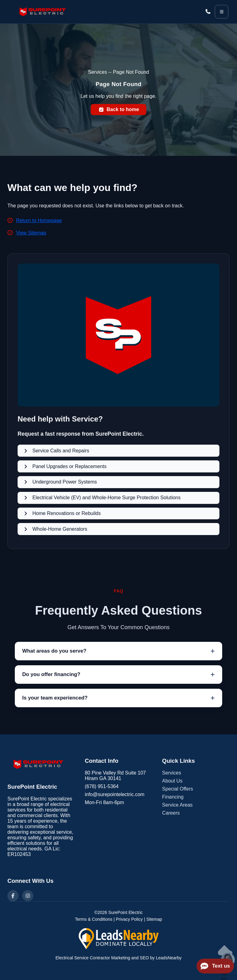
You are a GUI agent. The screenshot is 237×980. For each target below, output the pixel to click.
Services (171, 773)
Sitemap (154, 919)
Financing (173, 797)
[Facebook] (13, 896)
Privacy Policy (129, 919)
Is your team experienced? (55, 698)
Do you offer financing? (51, 674)
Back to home (119, 109)
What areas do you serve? (54, 651)
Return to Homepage (39, 220)
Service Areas (177, 805)
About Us (172, 781)
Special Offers (177, 789)
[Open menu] (222, 12)
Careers (171, 813)
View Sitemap (31, 233)
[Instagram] (28, 896)
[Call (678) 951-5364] (208, 12)
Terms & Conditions (94, 919)
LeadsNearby (169, 958)
